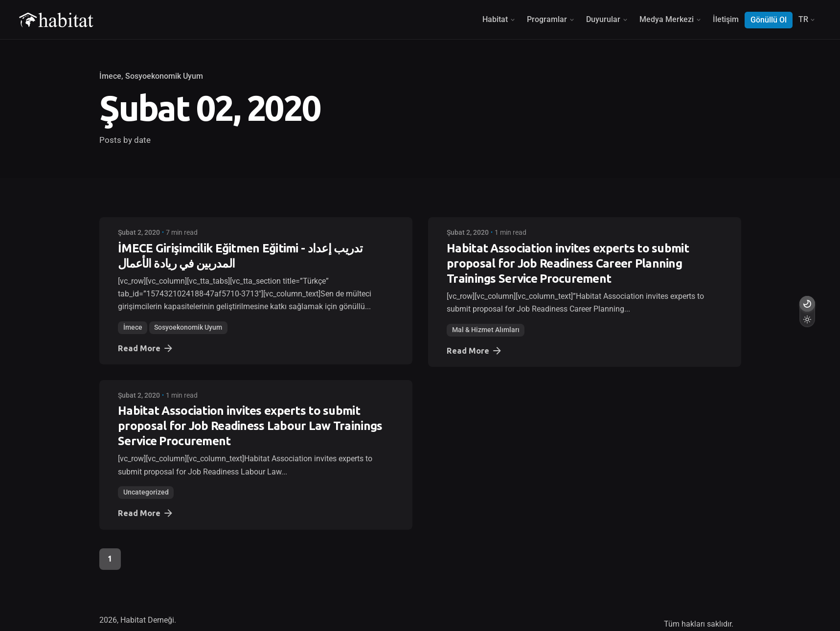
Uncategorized (146, 492)
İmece (110, 76)
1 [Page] (110, 559)
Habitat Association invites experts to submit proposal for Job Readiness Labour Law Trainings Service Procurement (250, 426)
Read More (146, 348)
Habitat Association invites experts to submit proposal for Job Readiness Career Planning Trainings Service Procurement (568, 263)
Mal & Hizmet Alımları (486, 330)
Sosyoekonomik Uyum (164, 76)
